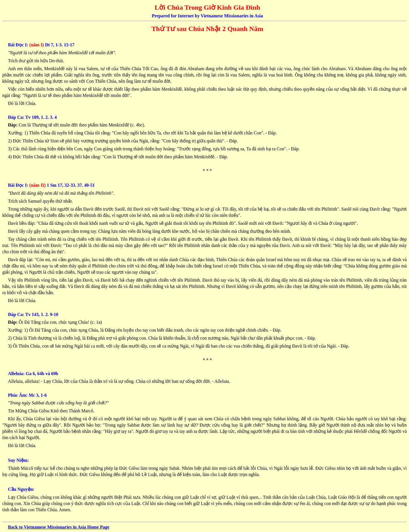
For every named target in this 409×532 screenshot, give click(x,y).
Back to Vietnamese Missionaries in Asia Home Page (59, 527)
